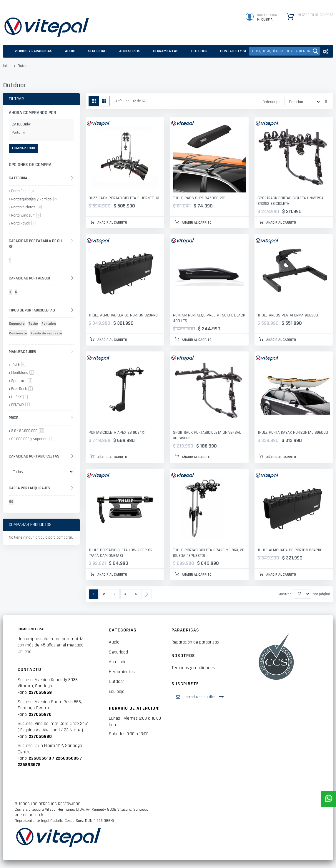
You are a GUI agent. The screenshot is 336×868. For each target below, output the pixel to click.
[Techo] (34, 325)
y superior (32, 439)
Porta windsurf (26, 215)
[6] (17, 293)
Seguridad (118, 652)
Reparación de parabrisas (195, 642)
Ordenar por (272, 102)
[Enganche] (18, 325)
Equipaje (117, 692)
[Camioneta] (19, 334)
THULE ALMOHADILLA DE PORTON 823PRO (123, 315)
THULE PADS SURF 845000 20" (199, 198)
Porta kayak (24, 223)
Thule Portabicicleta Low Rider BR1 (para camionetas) (121, 553)
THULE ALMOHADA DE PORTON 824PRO (290, 550)
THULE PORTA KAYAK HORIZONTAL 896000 (293, 433)
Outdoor (117, 682)
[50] (12, 503)
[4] (11, 293)
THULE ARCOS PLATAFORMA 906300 (288, 315)
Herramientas (122, 672)
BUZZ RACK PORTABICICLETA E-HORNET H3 (124, 198)
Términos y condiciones (193, 668)
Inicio (8, 66)
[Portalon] (50, 325)
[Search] (315, 51)
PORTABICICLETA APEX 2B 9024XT (117, 433)
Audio (114, 642)
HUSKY (19, 397)
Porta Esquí (23, 191)
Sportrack (22, 381)
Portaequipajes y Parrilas (35, 199)
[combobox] (285, 51)
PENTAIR (20, 405)
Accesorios (119, 662)
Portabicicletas (26, 207)
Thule (19, 364)
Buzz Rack (22, 389)
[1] (11, 261)
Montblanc (23, 373)
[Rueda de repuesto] (47, 334)
